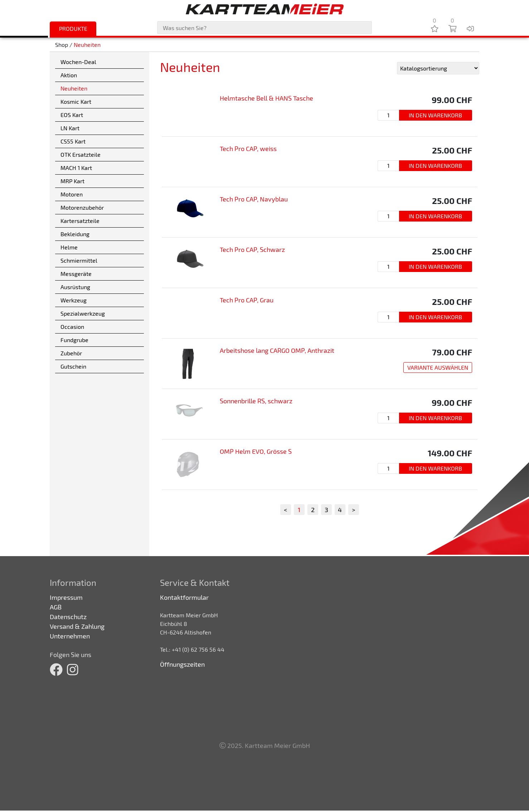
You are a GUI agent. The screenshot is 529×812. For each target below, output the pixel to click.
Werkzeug (74, 300)
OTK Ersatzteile (81, 154)
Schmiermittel (79, 260)
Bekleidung (75, 234)
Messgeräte (76, 274)
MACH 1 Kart (76, 168)
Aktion (69, 75)
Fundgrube (74, 340)
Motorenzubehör (82, 207)
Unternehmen (70, 636)
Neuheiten (87, 45)
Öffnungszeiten (182, 664)
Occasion (72, 327)
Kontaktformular (184, 597)
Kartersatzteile (80, 221)
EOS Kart (72, 115)
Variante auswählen (438, 367)
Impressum (66, 597)
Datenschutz (68, 617)
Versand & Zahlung (77, 626)
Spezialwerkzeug (83, 313)
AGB (56, 607)
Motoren (72, 194)
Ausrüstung (75, 287)
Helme (69, 247)
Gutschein (73, 366)
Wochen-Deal (78, 62)
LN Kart (70, 128)
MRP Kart (72, 181)
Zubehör (71, 353)
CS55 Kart (73, 141)
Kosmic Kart (76, 101)
